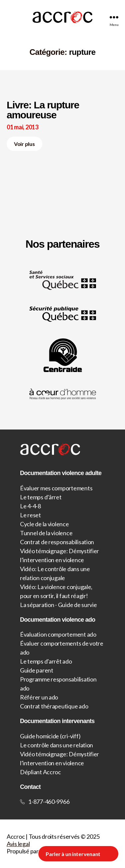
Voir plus (24, 144)
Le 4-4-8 (30, 506)
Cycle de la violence (44, 524)
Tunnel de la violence (46, 533)
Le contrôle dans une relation (56, 745)
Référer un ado (39, 697)
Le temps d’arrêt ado (46, 661)
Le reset (30, 515)
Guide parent (37, 670)
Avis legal (18, 844)
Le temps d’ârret (41, 497)
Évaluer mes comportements (56, 488)
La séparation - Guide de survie (58, 605)
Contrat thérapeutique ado (54, 706)
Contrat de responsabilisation (57, 542)
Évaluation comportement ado (58, 634)
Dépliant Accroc (40, 772)
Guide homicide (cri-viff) (50, 736)
